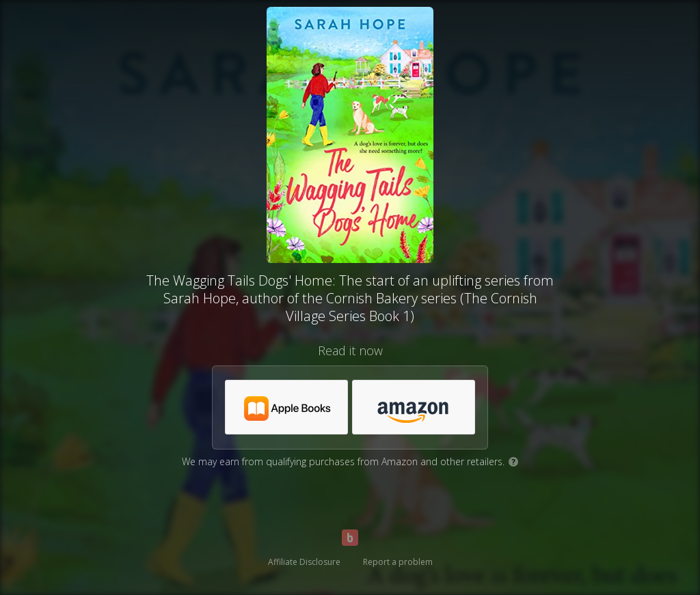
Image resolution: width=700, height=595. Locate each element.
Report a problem (398, 562)
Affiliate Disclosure (304, 562)
